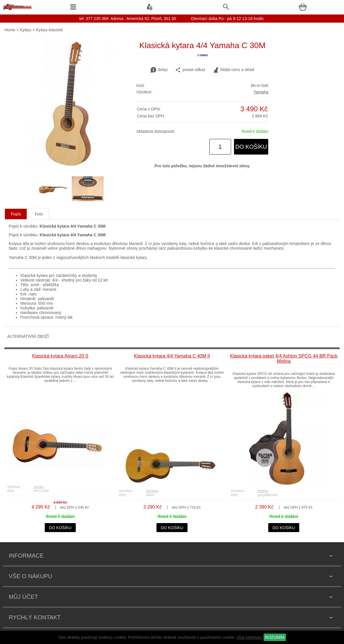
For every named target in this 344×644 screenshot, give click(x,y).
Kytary (26, 30)
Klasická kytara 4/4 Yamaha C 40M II (172, 356)
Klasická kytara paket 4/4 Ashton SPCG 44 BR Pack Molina (284, 359)
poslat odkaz (190, 70)
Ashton (263, 491)
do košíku (251, 147)
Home (10, 30)
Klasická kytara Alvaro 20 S (60, 356)
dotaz (159, 70)
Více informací (250, 637)
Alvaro (39, 487)
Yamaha (261, 92)
